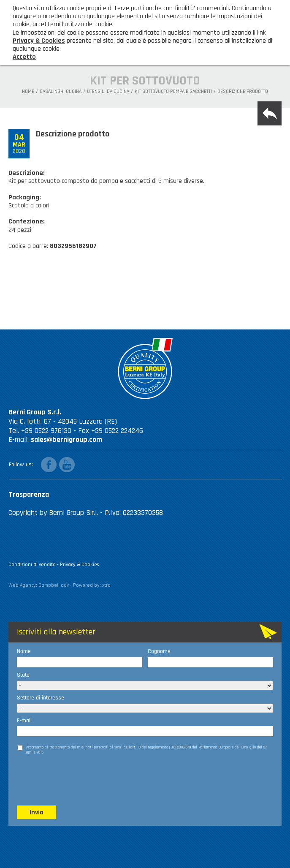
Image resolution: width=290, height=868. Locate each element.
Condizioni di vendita (32, 565)
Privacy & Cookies (80, 565)
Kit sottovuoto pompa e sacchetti (173, 92)
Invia (37, 812)
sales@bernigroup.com (66, 439)
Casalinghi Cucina (61, 92)
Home (28, 92)
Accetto (24, 57)
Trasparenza (29, 494)
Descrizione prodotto (243, 92)
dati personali (97, 747)
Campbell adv (54, 585)
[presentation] (81, 780)
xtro (106, 585)
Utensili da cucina (108, 92)
